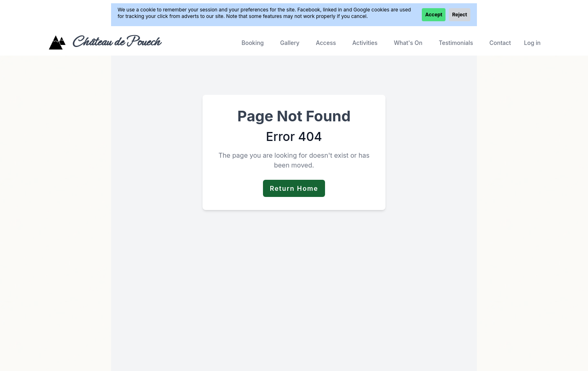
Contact (500, 43)
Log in (532, 43)
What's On (408, 43)
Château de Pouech (116, 42)
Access (326, 43)
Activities (365, 43)
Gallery (290, 43)
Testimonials (456, 43)
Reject (460, 15)
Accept (434, 15)
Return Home (294, 188)
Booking (253, 43)
